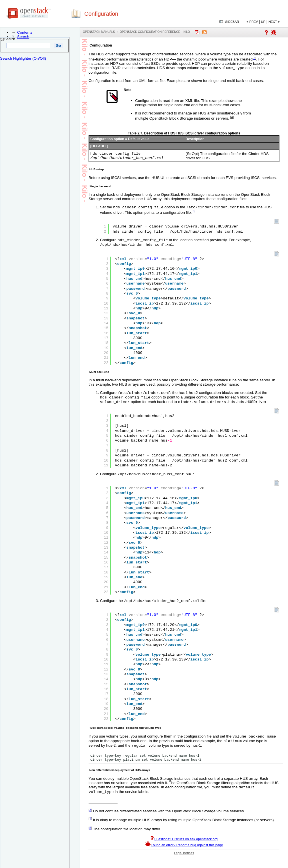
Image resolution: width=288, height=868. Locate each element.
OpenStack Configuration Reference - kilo (155, 32)
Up (263, 22)
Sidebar (232, 22)
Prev (254, 22)
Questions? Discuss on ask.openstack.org (184, 849)
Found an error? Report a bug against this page (184, 855)
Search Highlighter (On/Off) (23, 58)
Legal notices (184, 863)
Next (273, 22)
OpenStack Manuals (99, 32)
